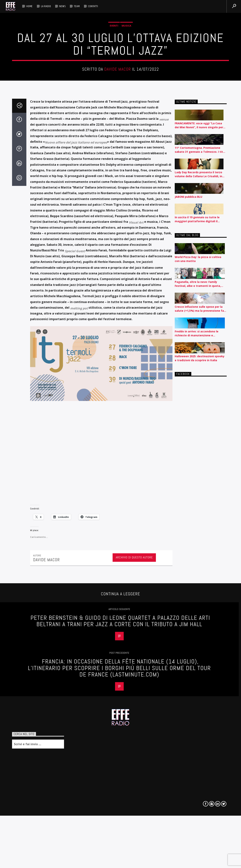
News (62, 6)
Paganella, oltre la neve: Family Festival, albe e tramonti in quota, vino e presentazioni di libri (198, 478)
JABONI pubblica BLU (188, 390)
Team (77, 6)
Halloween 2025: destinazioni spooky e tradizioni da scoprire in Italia (200, 552)
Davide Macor (118, 158)
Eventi (114, 114)
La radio (46, 6)
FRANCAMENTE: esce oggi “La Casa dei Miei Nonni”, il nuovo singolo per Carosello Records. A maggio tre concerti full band (199, 319)
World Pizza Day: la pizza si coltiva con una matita (198, 453)
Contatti (93, 6)
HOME (29, 6)
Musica (126, 114)
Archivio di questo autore (134, 751)
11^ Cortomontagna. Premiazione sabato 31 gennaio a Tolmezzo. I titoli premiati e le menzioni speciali (200, 343)
